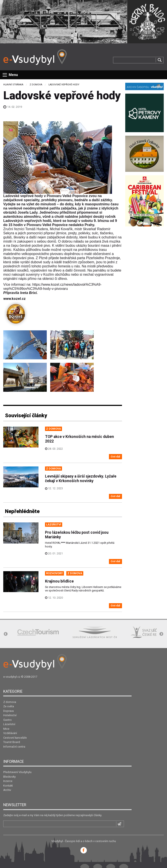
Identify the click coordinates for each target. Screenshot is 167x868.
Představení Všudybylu (17, 772)
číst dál (115, 457)
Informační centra (14, 747)
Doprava (8, 711)
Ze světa (9, 706)
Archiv (7, 790)
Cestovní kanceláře (15, 738)
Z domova (36, 85)
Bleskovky (9, 777)
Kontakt (8, 786)
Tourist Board (12, 742)
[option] (38, 632)
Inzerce (8, 781)
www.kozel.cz (14, 299)
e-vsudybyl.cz (12, 677)
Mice (6, 729)
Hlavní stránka (13, 85)
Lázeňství (9, 724)
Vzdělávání (10, 733)
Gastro (8, 720)
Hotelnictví (10, 715)
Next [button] (161, 634)
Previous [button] (6, 634)
